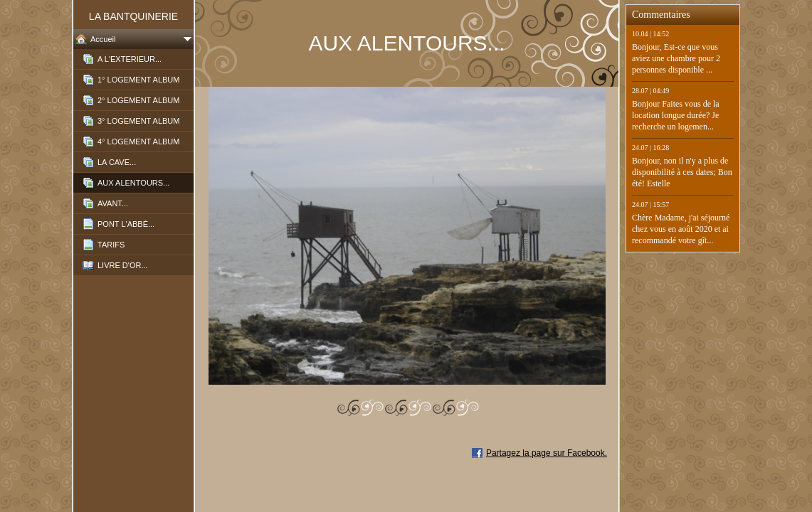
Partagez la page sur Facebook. (547, 453)
